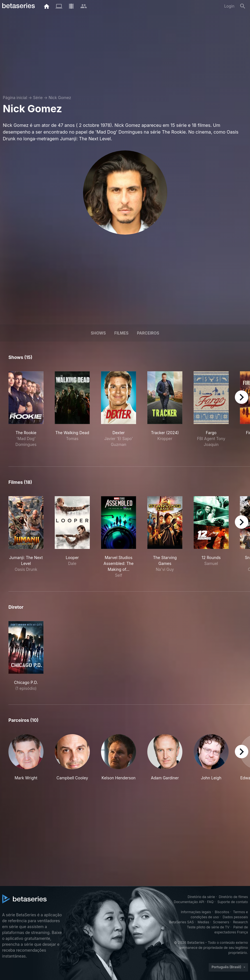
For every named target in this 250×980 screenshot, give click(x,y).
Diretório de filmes (233, 897)
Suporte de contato (233, 902)
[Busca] (243, 6)
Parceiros (148, 333)
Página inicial (15, 98)
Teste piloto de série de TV (208, 927)
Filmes (121, 333)
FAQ (210, 902)
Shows (98, 333)
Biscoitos (222, 912)
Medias (203, 922)
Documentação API (189, 902)
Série (38, 98)
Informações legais (196, 912)
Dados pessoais (235, 917)
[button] (26, 757)
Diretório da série (201, 897)
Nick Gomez (60, 98)
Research (241, 922)
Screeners (221, 922)
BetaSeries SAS (182, 922)
